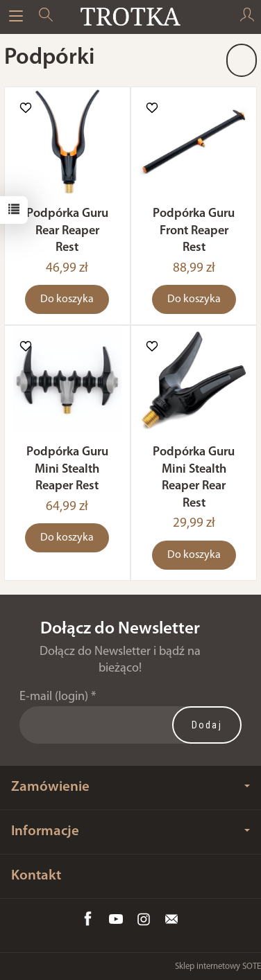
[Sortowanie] (242, 60)
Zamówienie (130, 787)
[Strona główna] (130, 17)
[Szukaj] (46, 17)
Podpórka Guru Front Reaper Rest (194, 231)
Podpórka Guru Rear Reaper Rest (67, 231)
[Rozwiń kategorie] (16, 17)
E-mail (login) (54, 697)
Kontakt (36, 876)
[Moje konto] (247, 17)
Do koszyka (67, 299)
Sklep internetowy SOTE (218, 966)
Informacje (130, 831)
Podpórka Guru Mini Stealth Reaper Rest (67, 469)
